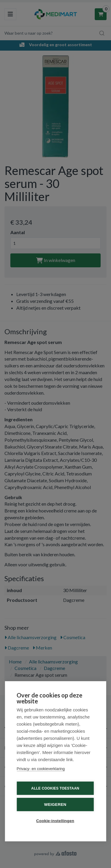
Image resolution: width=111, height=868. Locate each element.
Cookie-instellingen (55, 821)
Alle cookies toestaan (55, 788)
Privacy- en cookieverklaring (41, 769)
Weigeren (55, 804)
